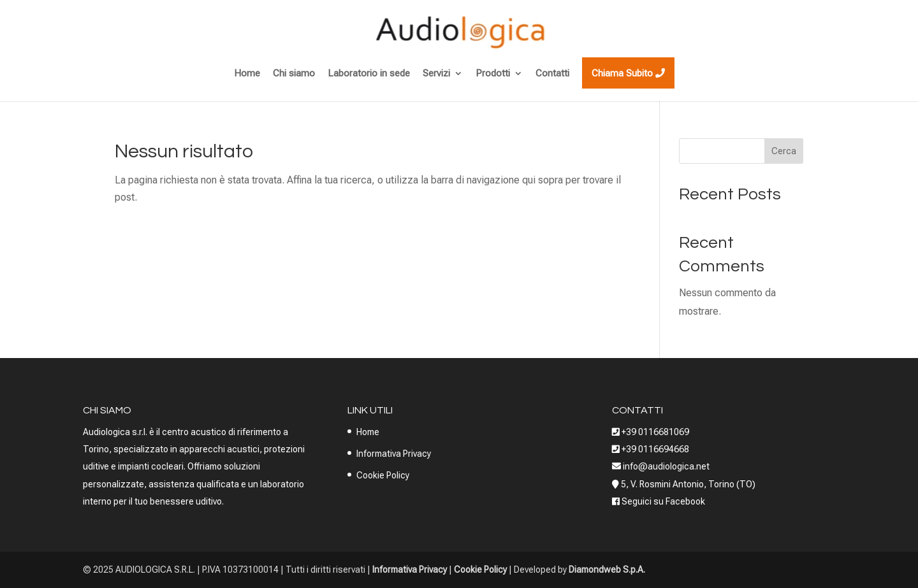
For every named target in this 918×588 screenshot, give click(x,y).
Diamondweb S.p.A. (607, 570)
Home (368, 432)
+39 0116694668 (655, 449)
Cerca (784, 151)
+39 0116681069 (655, 432)
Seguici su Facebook (663, 501)
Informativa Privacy (394, 454)
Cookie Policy (383, 475)
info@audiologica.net (665, 466)
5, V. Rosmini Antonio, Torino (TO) (688, 484)
